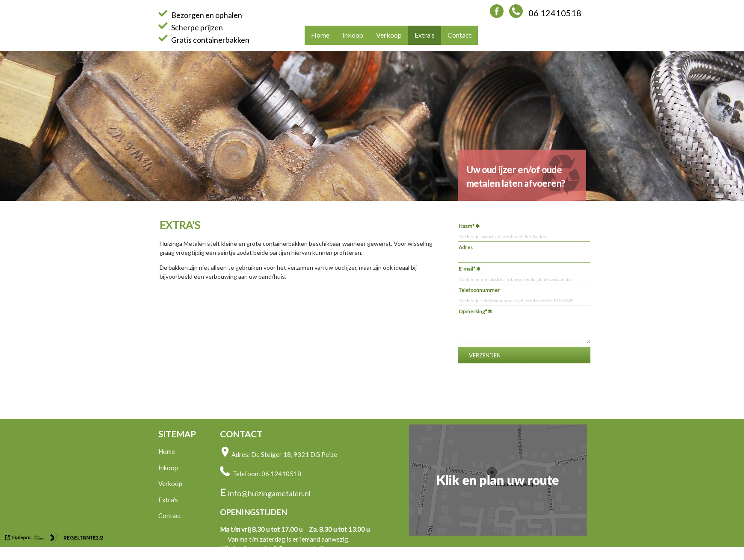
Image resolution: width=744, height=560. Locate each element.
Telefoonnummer (479, 290)
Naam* (467, 226)
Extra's (425, 35)
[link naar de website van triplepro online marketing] (25, 539)
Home (320, 35)
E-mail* (467, 269)
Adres (466, 247)
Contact (459, 35)
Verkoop (389, 35)
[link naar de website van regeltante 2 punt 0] (77, 539)
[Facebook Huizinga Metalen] (497, 15)
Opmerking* (473, 311)
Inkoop (353, 35)
